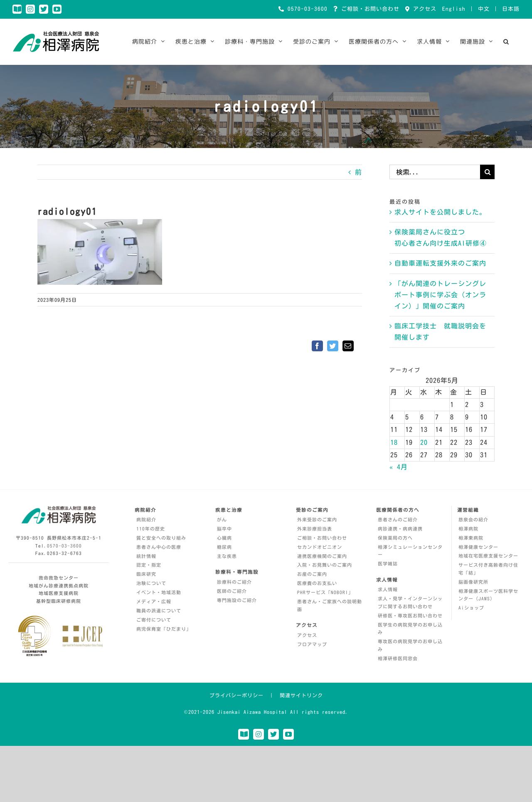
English (454, 9)
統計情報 (146, 556)
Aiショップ (471, 608)
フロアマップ (312, 644)
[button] (506, 42)
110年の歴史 (151, 529)
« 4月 (399, 467)
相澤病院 (468, 529)
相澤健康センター (478, 547)
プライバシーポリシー (236, 695)
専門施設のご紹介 (237, 600)
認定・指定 (149, 565)
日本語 (511, 9)
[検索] (487, 172)
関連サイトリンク (301, 695)
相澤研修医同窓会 (398, 658)
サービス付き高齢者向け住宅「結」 (488, 569)
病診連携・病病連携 (400, 529)
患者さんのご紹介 (398, 519)
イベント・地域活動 (159, 592)
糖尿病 (224, 547)
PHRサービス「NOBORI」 (325, 592)
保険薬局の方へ (395, 538)
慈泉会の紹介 (473, 519)
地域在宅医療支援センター (488, 556)
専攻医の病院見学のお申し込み (410, 645)
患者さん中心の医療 (159, 547)
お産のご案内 (312, 574)
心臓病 (224, 538)
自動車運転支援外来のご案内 (440, 263)
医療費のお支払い (317, 583)
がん (222, 519)
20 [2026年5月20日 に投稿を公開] (424, 442)
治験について (151, 583)
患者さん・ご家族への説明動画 (330, 605)
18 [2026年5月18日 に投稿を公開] (394, 442)
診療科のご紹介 (234, 582)
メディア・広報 (154, 601)
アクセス (423, 9)
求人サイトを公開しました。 (440, 212)
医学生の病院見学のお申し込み (410, 629)
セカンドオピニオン (320, 547)
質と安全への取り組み (161, 538)
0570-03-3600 (306, 9)
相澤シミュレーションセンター (410, 551)
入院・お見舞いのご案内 (325, 565)
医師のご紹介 (232, 591)
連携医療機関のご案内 (322, 556)
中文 (484, 9)
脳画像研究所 (473, 582)
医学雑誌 (388, 564)
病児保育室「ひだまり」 (164, 629)
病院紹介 (146, 519)
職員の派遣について (159, 611)
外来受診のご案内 (317, 519)
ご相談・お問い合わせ (369, 9)
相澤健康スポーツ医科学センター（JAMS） (488, 595)
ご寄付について (154, 620)
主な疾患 (227, 556)
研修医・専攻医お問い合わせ (410, 616)
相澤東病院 (471, 538)
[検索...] (435, 172)
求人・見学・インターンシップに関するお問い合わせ (410, 602)
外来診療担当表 (315, 529)
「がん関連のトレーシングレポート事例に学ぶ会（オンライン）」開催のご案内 (440, 295)
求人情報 (388, 589)
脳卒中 (224, 529)
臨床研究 (146, 574)
